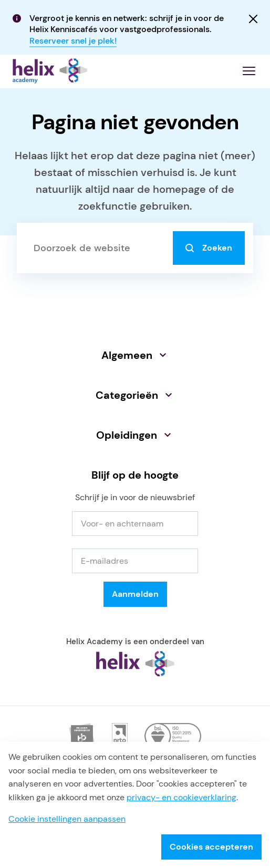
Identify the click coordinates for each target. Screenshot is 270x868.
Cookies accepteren (211, 847)
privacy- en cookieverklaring (181, 797)
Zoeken (209, 252)
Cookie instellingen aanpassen (67, 819)
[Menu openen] (249, 75)
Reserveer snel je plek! (73, 41)
